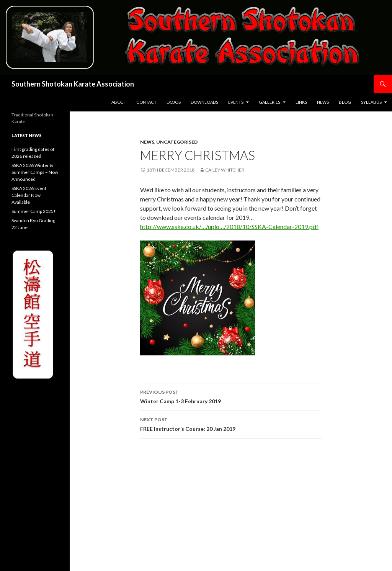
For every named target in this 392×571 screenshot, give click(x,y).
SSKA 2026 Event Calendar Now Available (29, 195)
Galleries (269, 102)
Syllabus (371, 102)
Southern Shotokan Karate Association (73, 84)
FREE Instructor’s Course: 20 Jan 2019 (231, 424)
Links (301, 102)
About (119, 102)
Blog (345, 102)
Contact (146, 102)
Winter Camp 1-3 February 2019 (231, 396)
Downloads (204, 102)
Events (236, 102)
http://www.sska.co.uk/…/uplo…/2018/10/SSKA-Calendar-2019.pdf (229, 227)
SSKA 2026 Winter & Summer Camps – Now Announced (35, 172)
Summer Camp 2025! (33, 211)
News (323, 102)
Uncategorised (177, 142)
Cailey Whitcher (225, 170)
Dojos (174, 102)
